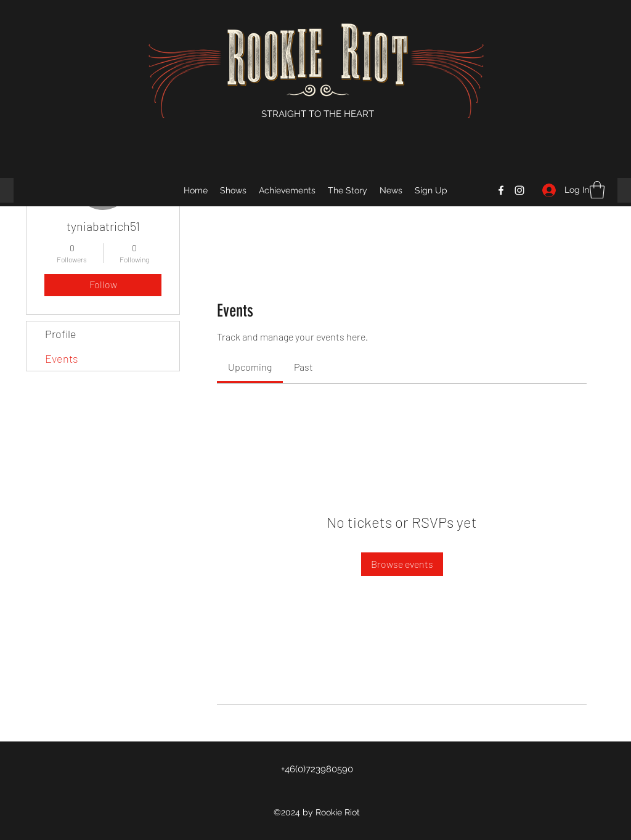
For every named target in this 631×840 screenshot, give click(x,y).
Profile (61, 334)
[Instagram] (519, 190)
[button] (597, 190)
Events (62, 358)
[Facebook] (501, 190)
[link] (250, 367)
